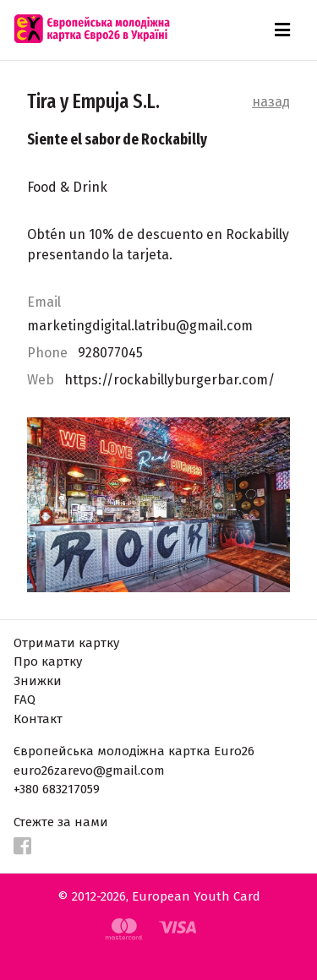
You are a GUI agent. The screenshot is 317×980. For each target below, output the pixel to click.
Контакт (38, 719)
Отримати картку (66, 643)
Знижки (38, 681)
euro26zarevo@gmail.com (89, 770)
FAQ (25, 700)
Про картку (48, 661)
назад (271, 102)
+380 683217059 (57, 789)
